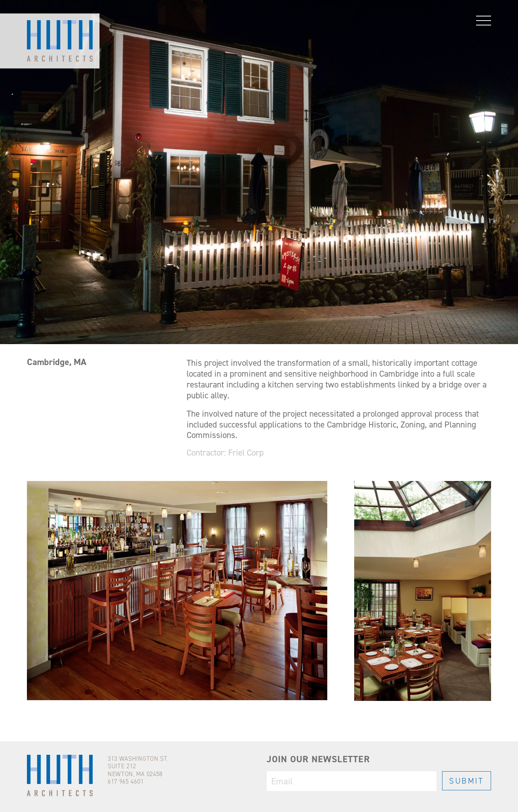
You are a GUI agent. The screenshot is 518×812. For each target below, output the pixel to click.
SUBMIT (467, 781)
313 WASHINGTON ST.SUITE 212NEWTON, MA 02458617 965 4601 (138, 770)
